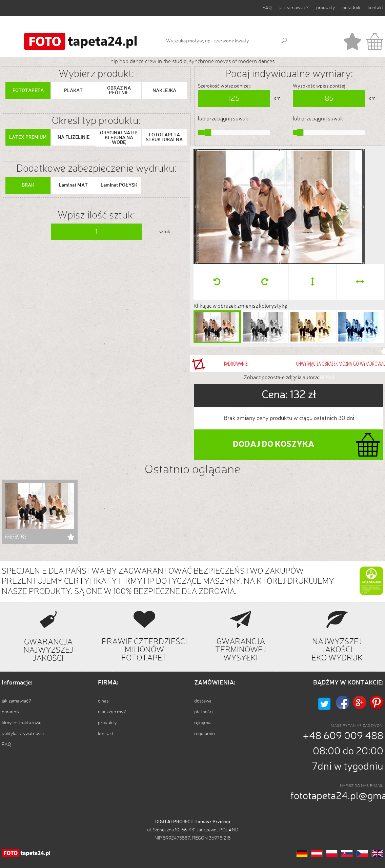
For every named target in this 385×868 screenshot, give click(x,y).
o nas (103, 701)
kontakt (376, 8)
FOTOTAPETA (28, 91)
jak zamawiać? (294, 8)
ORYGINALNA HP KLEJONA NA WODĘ (119, 138)
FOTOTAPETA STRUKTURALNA (164, 137)
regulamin (205, 734)
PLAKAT (73, 91)
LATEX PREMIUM (28, 137)
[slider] (208, 132)
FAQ (267, 8)
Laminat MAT (73, 185)
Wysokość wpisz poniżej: (320, 86)
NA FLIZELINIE (74, 137)
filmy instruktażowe (22, 723)
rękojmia (203, 723)
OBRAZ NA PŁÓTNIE (119, 91)
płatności (204, 712)
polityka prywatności (23, 734)
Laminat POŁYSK (119, 185)
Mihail (327, 378)
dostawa (203, 701)
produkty (326, 8)
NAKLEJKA (164, 91)
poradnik (351, 8)
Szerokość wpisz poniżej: (224, 86)
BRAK (28, 185)
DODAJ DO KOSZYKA (273, 445)
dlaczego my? (112, 712)
